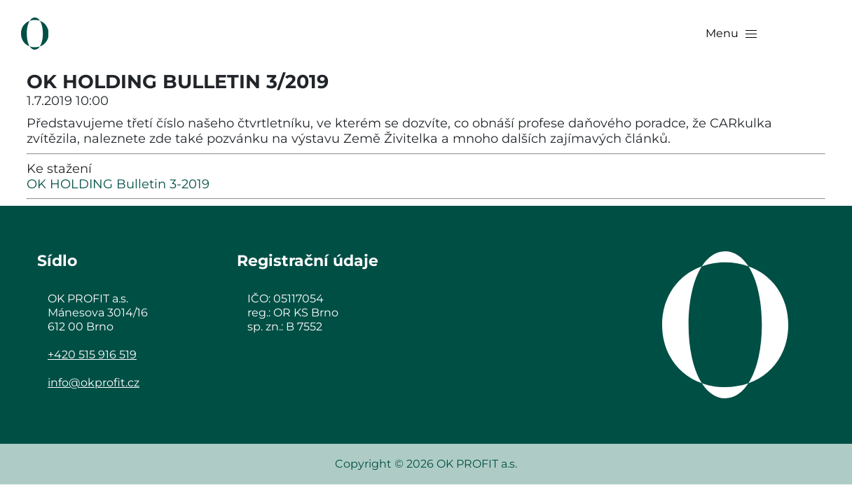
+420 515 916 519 (92, 355)
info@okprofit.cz (94, 383)
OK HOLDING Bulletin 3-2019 (118, 184)
